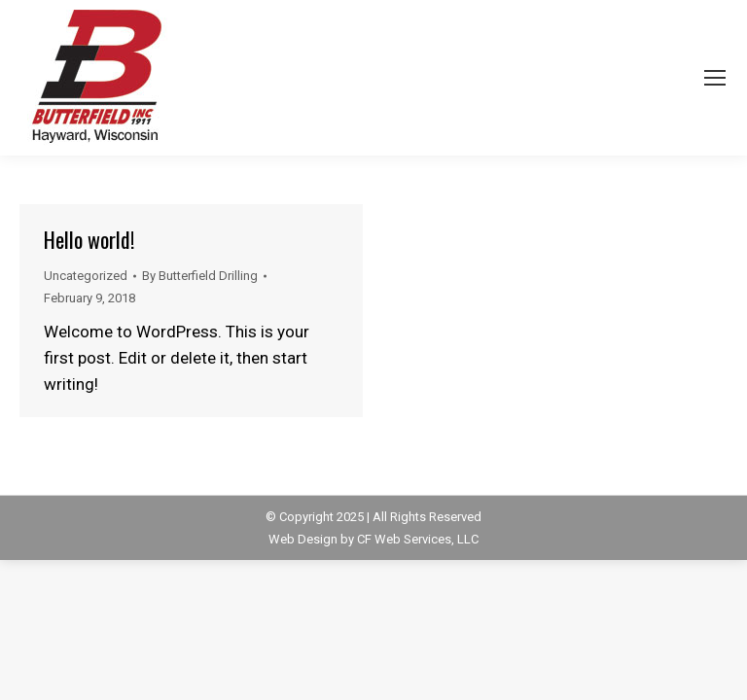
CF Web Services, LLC (418, 539)
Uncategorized (86, 276)
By (200, 276)
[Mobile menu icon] (715, 78)
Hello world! (89, 239)
